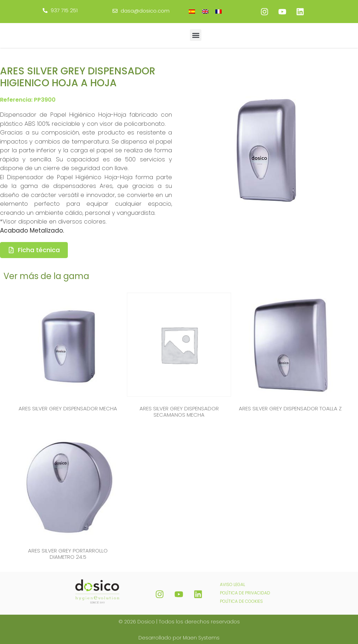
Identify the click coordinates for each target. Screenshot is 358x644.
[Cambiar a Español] (192, 11)
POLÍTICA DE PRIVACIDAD (245, 591)
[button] (196, 35)
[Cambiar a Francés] (219, 11)
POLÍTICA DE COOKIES (241, 600)
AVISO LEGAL (232, 583)
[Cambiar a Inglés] (205, 11)
